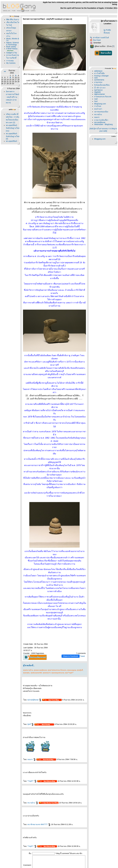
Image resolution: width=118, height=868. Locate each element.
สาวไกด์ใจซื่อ (100, 73)
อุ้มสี (27, 677)
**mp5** (28, 734)
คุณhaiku (23, 625)
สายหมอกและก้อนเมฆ (104, 97)
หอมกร (28, 712)
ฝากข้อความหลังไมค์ (100, 38)
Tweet (83, 609)
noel (97, 99)
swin (97, 78)
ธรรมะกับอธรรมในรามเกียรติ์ (10, 71)
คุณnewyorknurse (54, 625)
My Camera (10, 79)
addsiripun (99, 71)
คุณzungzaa (68, 623)
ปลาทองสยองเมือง (102, 112)
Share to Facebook (71, 609)
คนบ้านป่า (99, 109)
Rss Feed (96, 40)
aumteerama (100, 80)
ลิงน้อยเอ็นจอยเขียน (103, 85)
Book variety (11, 56)
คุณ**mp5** (65, 625)
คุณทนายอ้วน (24, 623)
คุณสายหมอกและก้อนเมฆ (53, 623)
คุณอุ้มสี (76, 623)
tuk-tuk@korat (31, 653)
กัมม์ (97, 101)
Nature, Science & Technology (10, 52)
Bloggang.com (101, 139)
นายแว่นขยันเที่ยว (102, 120)
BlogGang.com (101, 104)
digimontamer (100, 94)
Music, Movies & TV (9, 46)
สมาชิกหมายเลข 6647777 (35, 777)
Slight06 (98, 92)
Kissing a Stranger (102, 76)
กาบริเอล (99, 106)
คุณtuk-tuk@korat (36, 623)
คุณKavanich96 (32, 625)
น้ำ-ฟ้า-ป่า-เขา (101, 88)
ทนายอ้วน (29, 755)
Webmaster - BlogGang (104, 124)
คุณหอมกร (43, 625)
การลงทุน (9, 77)
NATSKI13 (99, 90)
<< (4, 88)
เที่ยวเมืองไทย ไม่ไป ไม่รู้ (9, 28)
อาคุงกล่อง (99, 82)
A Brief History (8, 59)
